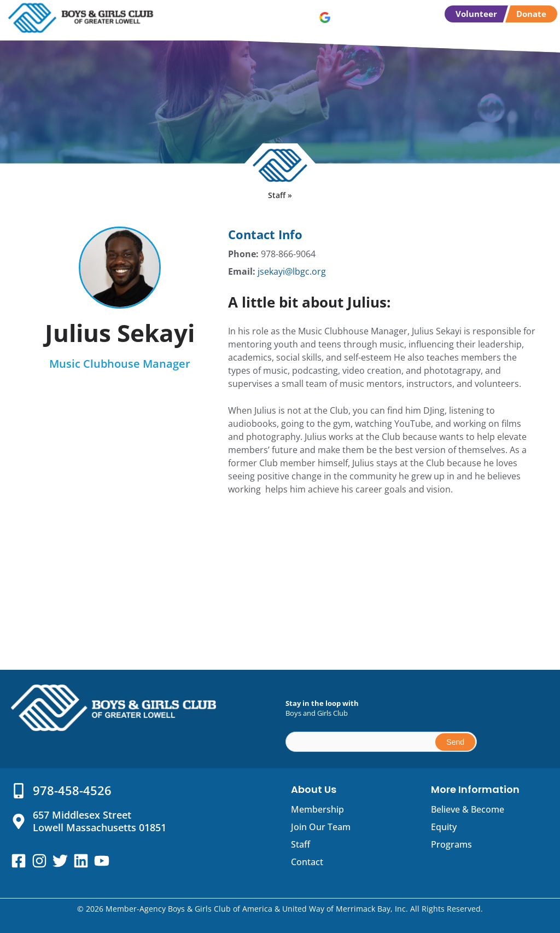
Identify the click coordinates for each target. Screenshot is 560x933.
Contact (307, 862)
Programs (451, 844)
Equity (444, 827)
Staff (301, 844)
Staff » (280, 195)
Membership (317, 809)
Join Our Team (321, 827)
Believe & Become (468, 809)
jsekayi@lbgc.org (292, 271)
